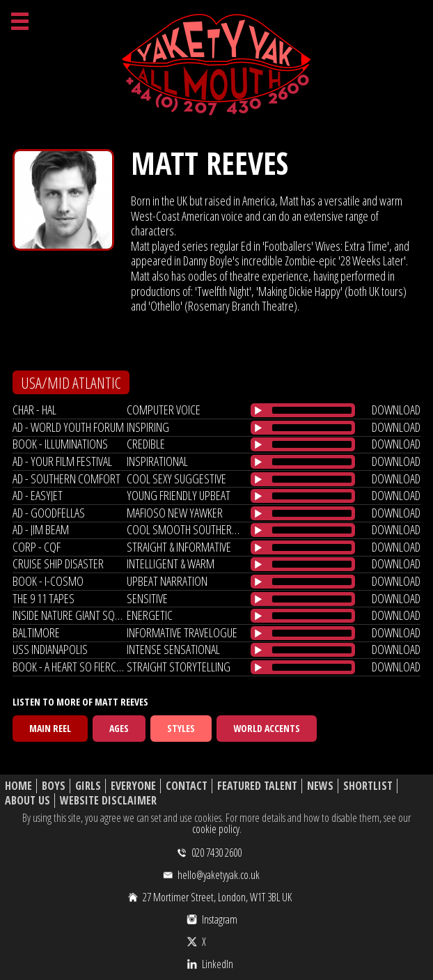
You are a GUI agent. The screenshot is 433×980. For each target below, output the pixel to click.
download (396, 410)
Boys (54, 786)
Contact (187, 786)
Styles (181, 728)
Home (18, 786)
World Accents (267, 728)
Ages (119, 728)
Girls (88, 786)
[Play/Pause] (258, 410)
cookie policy (216, 829)
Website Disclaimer (108, 801)
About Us (27, 801)
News (320, 786)
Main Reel (50, 728)
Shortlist (368, 786)
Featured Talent (257, 786)
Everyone (133, 786)
